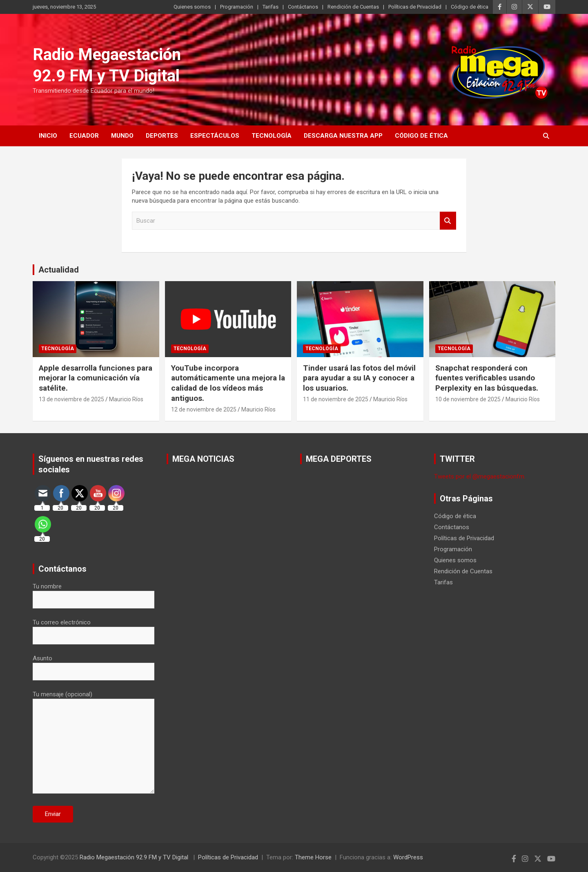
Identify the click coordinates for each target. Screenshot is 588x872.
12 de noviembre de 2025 (204, 409)
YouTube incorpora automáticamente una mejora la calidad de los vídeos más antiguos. (228, 383)
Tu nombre (94, 593)
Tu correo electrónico (94, 629)
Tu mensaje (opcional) (94, 743)
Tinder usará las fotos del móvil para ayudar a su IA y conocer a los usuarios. (359, 378)
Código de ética (470, 7)
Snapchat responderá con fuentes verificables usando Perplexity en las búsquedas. (487, 378)
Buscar (448, 221)
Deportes (162, 136)
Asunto (94, 665)
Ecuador (84, 136)
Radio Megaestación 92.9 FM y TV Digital (135, 857)
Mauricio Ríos (126, 399)
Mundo (122, 136)
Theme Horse (313, 857)
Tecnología (272, 136)
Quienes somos (192, 7)
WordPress (408, 857)
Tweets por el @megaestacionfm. (480, 476)
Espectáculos (215, 136)
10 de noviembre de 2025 (468, 399)
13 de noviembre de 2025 (71, 399)
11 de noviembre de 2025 (336, 399)
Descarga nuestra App (343, 136)
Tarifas (271, 7)
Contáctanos (303, 7)
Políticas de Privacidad (415, 7)
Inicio (48, 136)
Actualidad (59, 270)
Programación (237, 7)
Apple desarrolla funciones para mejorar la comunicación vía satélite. (96, 378)
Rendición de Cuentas (353, 7)
